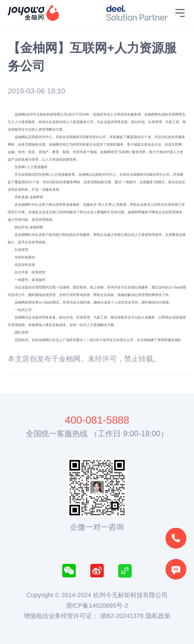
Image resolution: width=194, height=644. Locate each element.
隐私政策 (158, 616)
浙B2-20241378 (122, 616)
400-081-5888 (97, 420)
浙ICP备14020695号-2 (97, 606)
